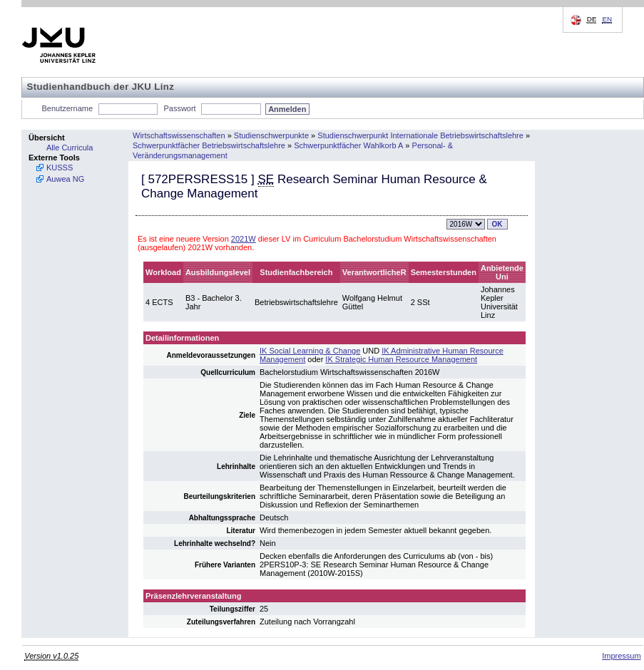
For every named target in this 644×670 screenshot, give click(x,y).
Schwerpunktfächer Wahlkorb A (348, 145)
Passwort (179, 108)
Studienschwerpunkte (271, 135)
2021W (244, 239)
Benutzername (68, 108)
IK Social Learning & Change (310, 351)
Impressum (621, 656)
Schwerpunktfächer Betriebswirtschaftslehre (209, 145)
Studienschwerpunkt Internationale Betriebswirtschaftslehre (420, 135)
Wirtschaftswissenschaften (179, 135)
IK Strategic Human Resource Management (401, 359)
